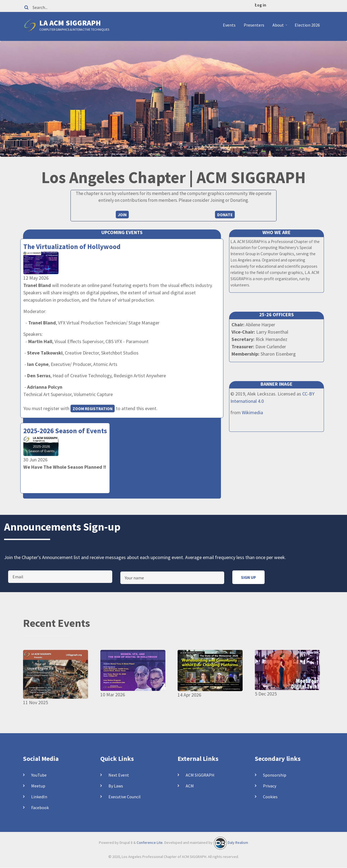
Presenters (254, 25)
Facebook (40, 808)
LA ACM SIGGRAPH (70, 23)
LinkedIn (39, 797)
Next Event (119, 775)
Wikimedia (252, 412)
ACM (190, 786)
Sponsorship (275, 775)
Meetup (38, 786)
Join (122, 215)
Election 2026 (307, 25)
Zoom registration (93, 409)
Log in (261, 5)
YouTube (39, 775)
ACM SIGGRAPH (200, 775)
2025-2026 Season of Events (65, 431)
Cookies (270, 797)
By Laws (116, 786)
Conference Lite (150, 843)
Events (229, 25)
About (280, 27)
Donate (225, 215)
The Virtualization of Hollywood (72, 247)
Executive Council (125, 797)
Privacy (270, 786)
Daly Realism (238, 843)
